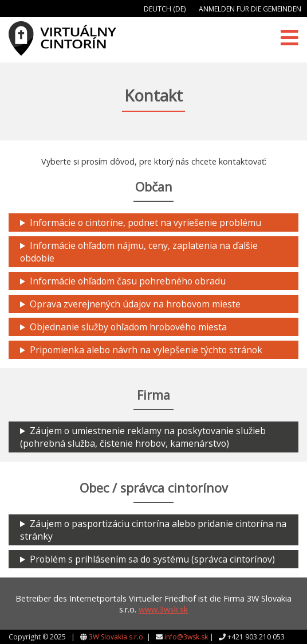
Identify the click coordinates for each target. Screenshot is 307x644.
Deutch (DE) (165, 9)
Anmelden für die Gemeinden (250, 9)
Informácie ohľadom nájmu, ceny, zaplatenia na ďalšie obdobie (139, 252)
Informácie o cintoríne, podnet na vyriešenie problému (145, 223)
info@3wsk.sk (186, 637)
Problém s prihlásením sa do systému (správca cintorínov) (152, 559)
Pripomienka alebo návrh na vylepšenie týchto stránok (146, 350)
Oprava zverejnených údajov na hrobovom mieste (135, 304)
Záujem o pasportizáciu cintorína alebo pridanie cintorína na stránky (153, 530)
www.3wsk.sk (163, 609)
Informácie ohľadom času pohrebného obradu (128, 281)
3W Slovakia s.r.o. (117, 637)
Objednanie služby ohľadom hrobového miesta (128, 327)
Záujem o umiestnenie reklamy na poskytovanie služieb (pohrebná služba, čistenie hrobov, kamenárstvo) (143, 437)
